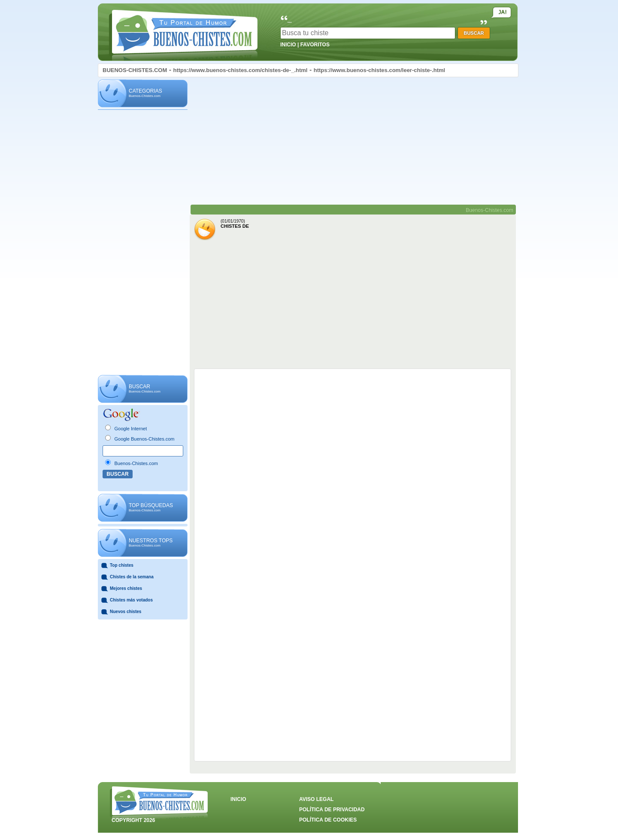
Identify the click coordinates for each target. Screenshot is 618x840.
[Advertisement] (143, 243)
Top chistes (122, 565)
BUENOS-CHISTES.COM (135, 70)
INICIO (288, 45)
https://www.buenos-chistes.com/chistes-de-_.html (240, 70)
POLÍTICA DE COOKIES (328, 820)
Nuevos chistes (126, 612)
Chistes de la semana (132, 577)
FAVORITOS (315, 45)
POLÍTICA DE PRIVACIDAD (332, 810)
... (290, 21)
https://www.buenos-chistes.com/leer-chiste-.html (380, 70)
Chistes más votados (131, 600)
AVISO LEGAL (316, 799)
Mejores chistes (126, 588)
